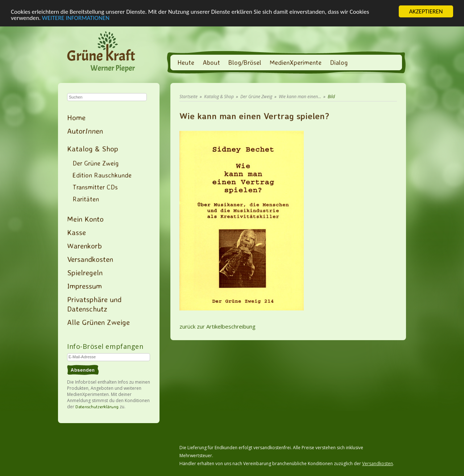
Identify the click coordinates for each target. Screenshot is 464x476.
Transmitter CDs (95, 187)
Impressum (84, 286)
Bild (331, 97)
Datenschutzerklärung (97, 407)
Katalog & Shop (93, 149)
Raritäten (86, 199)
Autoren (85, 131)
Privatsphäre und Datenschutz (94, 304)
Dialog (339, 62)
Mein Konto (85, 219)
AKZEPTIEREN (426, 11)
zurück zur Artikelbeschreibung (217, 326)
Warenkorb (84, 246)
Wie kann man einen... (300, 97)
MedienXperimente (296, 62)
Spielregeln (85, 272)
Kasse (76, 232)
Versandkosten (90, 259)
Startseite (188, 97)
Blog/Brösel (245, 62)
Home (76, 117)
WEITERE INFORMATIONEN (76, 18)
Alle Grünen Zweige (98, 322)
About (211, 62)
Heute (186, 62)
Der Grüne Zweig (96, 163)
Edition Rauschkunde (102, 175)
